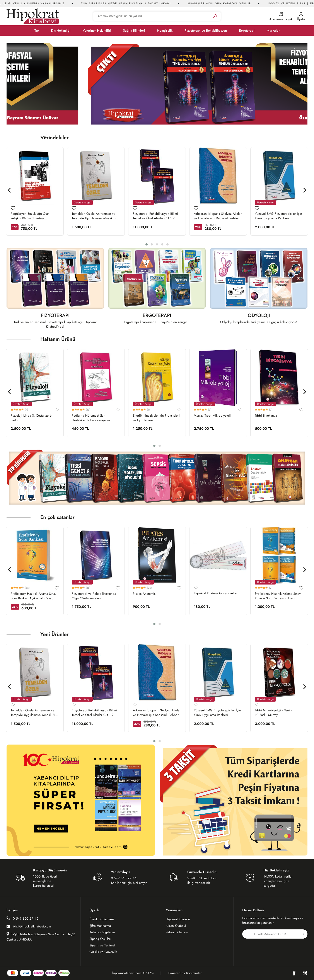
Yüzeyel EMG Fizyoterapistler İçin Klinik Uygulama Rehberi (278, 216)
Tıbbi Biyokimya (266, 416)
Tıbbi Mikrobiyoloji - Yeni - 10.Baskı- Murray (273, 713)
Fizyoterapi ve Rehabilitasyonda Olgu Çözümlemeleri (94, 596)
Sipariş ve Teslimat (102, 945)
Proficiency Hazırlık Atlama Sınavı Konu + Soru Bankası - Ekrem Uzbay (278, 596)
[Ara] (215, 16)
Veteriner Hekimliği (97, 31)
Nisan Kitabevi (176, 926)
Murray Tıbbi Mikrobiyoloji (212, 416)
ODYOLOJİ (259, 316)
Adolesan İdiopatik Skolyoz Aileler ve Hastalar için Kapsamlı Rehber (218, 216)
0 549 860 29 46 (22, 918)
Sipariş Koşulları (100, 939)
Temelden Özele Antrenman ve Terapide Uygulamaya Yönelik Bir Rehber (95, 216)
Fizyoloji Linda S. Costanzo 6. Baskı (32, 418)
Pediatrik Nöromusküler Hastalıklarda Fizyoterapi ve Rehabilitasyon (91, 418)
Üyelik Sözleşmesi (102, 919)
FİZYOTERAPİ (55, 316)
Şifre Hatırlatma (100, 926)
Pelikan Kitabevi (177, 932)
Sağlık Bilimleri (134, 31)
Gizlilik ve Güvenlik (103, 952)
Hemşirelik (165, 31)
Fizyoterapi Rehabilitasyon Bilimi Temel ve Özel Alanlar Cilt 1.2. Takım (155, 216)
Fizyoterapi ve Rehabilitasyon (206, 31)
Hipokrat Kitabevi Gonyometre (215, 593)
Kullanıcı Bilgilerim (102, 932)
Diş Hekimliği (61, 31)
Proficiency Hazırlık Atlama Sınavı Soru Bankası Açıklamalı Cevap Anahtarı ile (34, 596)
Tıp (37, 31)
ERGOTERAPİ (157, 316)
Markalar (273, 31)
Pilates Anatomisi (145, 594)
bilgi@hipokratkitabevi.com (29, 926)
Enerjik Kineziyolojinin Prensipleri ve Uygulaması (156, 418)
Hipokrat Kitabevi (178, 919)
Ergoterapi (247, 31)
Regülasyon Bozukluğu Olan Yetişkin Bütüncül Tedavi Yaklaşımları (30, 216)
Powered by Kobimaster (185, 973)
